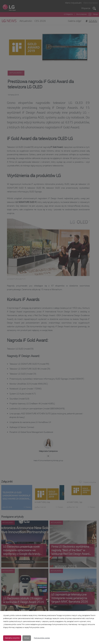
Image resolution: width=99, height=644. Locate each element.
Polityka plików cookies (42, 638)
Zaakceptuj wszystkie (12, 638)
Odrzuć (27, 638)
